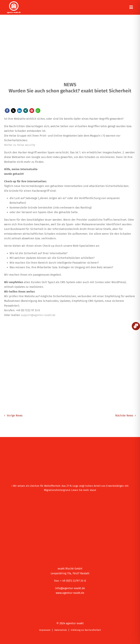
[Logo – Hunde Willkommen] (70, 499)
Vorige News (15, 415)
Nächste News (124, 415)
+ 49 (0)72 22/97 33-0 (73, 581)
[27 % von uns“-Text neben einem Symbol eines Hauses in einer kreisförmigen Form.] (70, 457)
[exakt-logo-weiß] (14, 3)
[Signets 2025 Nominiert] (70, 602)
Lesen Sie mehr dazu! (84, 490)
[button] (7, 111)
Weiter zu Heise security (20, 145)
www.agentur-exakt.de (70, 593)
